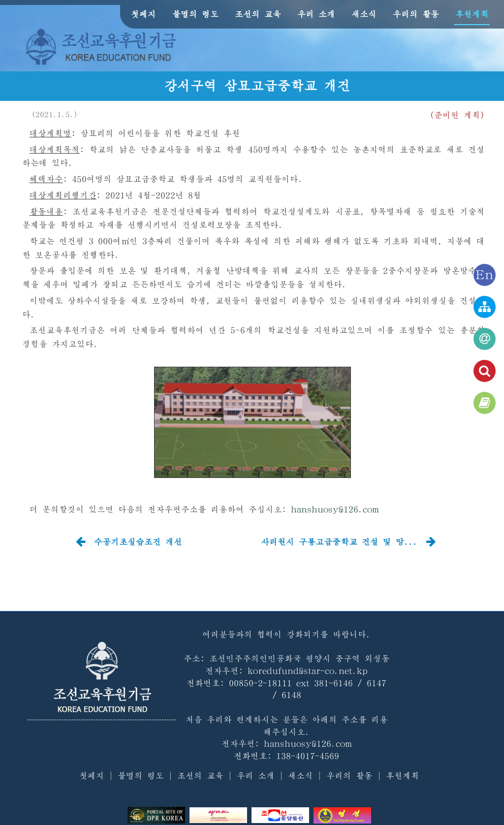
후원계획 (472, 14)
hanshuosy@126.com (335, 509)
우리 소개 (316, 14)
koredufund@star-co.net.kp (308, 671)
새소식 (364, 14)
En (485, 275)
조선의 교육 (258, 14)
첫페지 (143, 14)
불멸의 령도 (195, 14)
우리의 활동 (416, 14)
